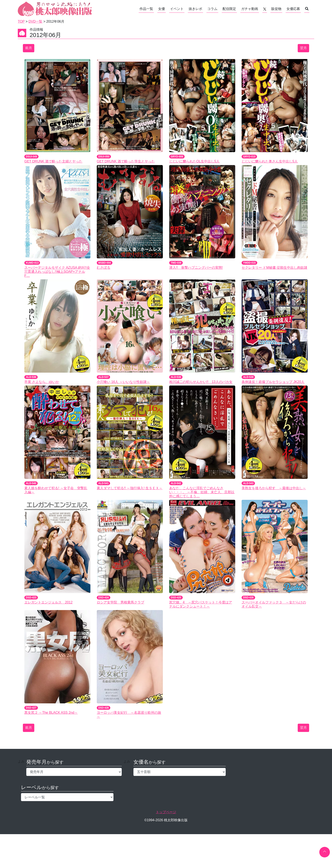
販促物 (276, 9)
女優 (162, 9)
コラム (212, 9)
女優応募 (293, 9)
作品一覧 (146, 9)
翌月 (303, 48)
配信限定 (229, 9)
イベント (177, 9)
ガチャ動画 (250, 9)
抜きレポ (195, 9)
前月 (29, 48)
